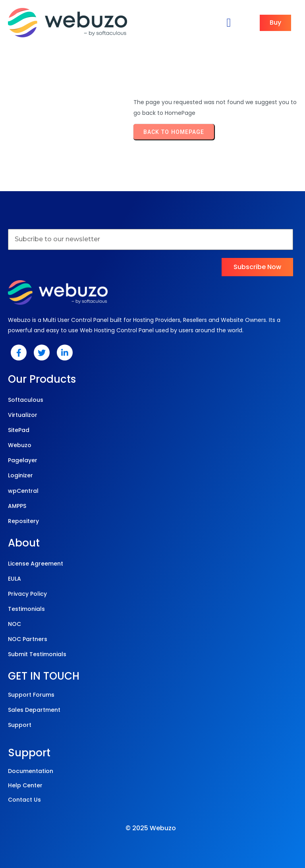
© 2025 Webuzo (151, 828)
